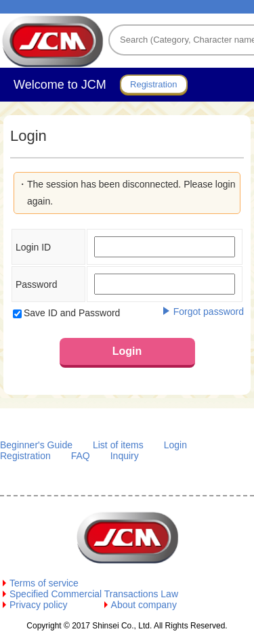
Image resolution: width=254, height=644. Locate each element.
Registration (25, 456)
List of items (118, 445)
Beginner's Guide (36, 445)
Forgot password (209, 312)
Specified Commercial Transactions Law (94, 594)
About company (144, 605)
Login (175, 445)
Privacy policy (39, 605)
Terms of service (44, 583)
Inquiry (125, 456)
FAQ (81, 456)
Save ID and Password (72, 313)
